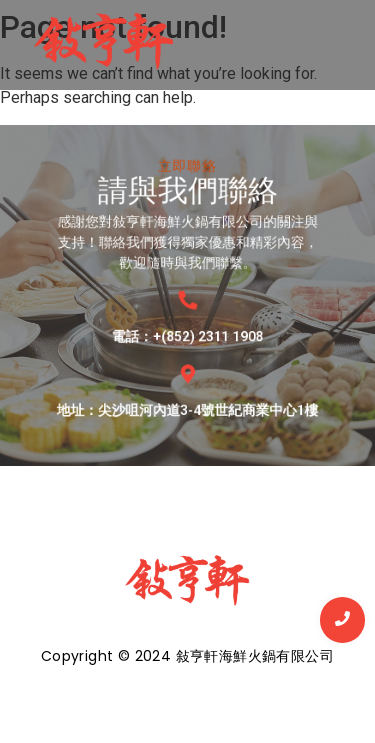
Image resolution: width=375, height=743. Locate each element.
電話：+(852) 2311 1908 (188, 326)
